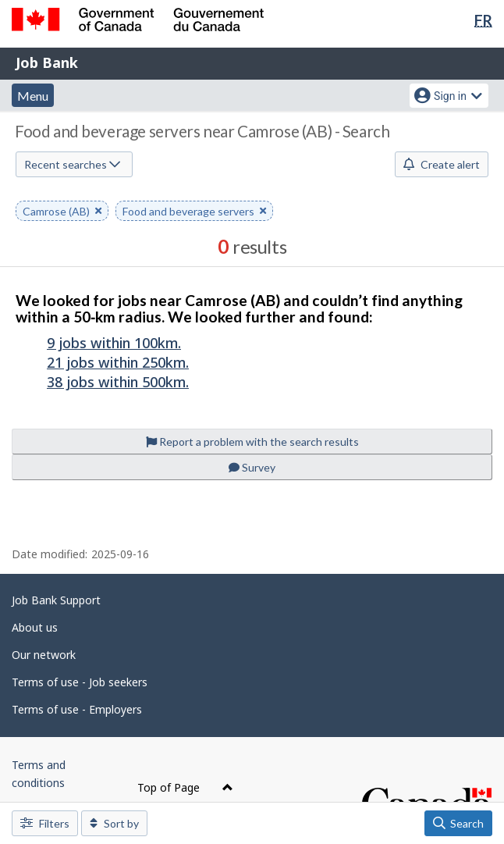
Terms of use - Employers (77, 709)
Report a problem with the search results (252, 442)
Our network (44, 655)
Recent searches (72, 164)
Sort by (114, 823)
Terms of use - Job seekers (80, 682)
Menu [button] (33, 96)
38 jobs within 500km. (118, 382)
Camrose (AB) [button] (62, 212)
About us (35, 627)
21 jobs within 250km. (118, 362)
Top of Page (185, 787)
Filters (45, 823)
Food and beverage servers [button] (194, 212)
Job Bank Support (56, 600)
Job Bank (47, 62)
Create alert (442, 164)
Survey (252, 467)
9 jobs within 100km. (114, 343)
